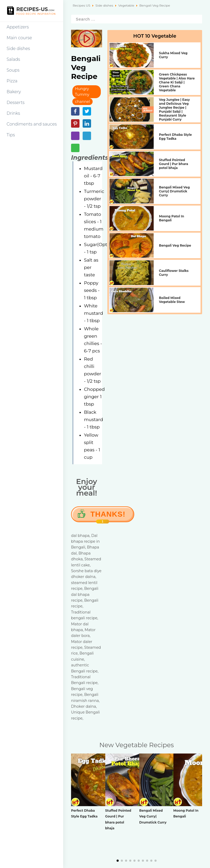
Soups (13, 70)
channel (82, 102)
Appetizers (18, 27)
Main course (19, 38)
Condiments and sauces (32, 124)
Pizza (12, 81)
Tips (11, 135)
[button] (118, 861)
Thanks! (108, 516)
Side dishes (18, 49)
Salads (13, 59)
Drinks (13, 113)
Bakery (14, 92)
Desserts (16, 103)
